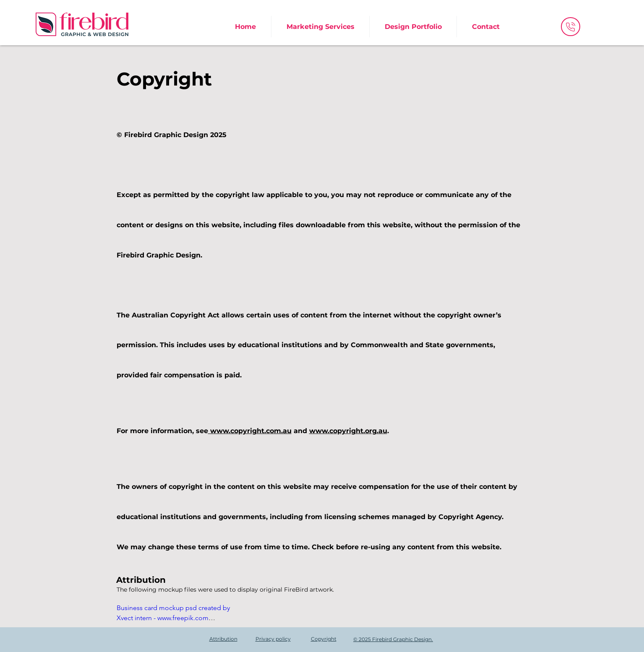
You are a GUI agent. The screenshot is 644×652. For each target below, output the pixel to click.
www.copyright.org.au (348, 431)
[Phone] (571, 27)
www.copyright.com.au (250, 431)
